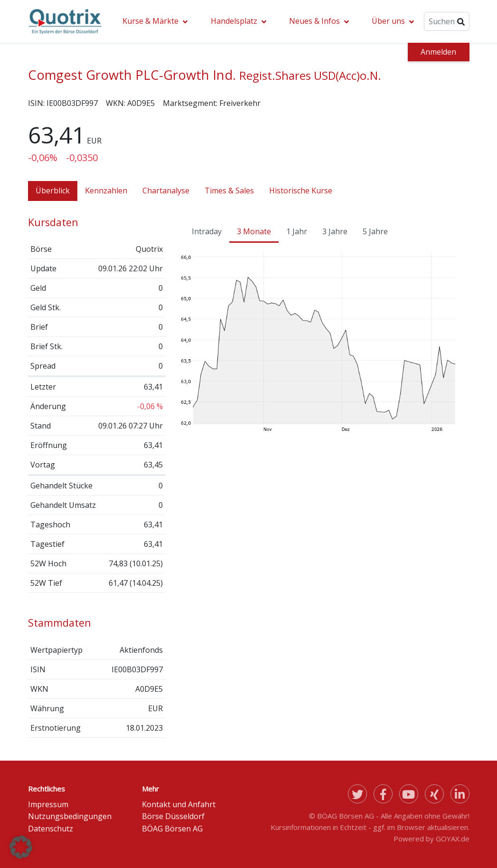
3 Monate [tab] (254, 231)
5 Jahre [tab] (375, 231)
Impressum (48, 804)
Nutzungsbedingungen (70, 816)
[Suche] (446, 21)
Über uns (388, 21)
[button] (21, 847)
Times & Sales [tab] (229, 191)
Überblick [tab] (53, 191)
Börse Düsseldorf (173, 816)
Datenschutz (51, 829)
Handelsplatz (234, 21)
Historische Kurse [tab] (301, 191)
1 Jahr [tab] (297, 231)
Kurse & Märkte (150, 21)
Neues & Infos (314, 21)
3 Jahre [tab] (335, 231)
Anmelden (438, 52)
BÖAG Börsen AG (172, 829)
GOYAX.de (453, 839)
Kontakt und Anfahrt (179, 804)
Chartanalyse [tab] (166, 191)
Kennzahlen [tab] (106, 191)
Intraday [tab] (207, 231)
